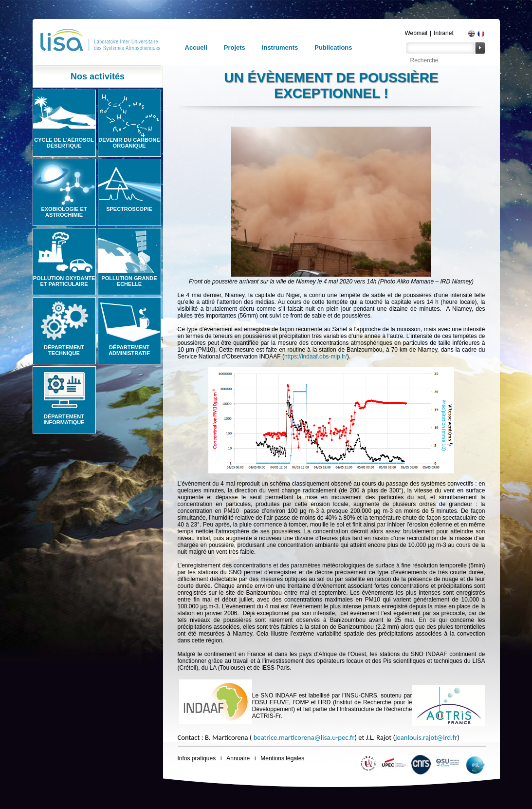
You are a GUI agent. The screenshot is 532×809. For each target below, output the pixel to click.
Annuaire (238, 758)
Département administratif (129, 350)
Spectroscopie (129, 209)
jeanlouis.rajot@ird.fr (426, 737)
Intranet (444, 33)
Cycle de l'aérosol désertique (64, 143)
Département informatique (64, 419)
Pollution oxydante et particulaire (64, 281)
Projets (235, 47)
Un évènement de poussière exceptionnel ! (331, 85)
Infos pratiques (197, 758)
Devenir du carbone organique (129, 143)
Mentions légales (282, 758)
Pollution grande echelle (129, 281)
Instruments (280, 47)
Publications (333, 47)
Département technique (64, 350)
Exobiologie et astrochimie (64, 212)
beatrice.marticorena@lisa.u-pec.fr (304, 737)
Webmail (416, 33)
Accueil (196, 47)
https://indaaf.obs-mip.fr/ (316, 357)
